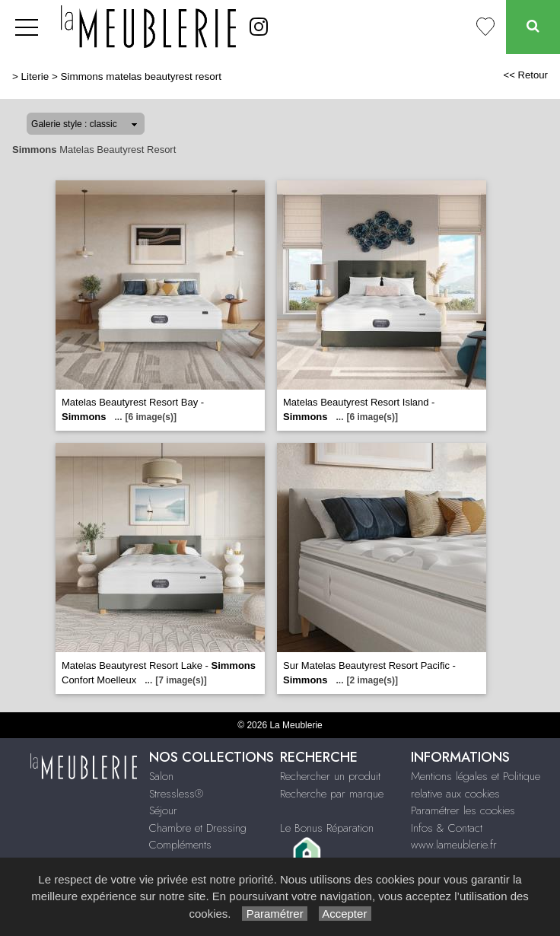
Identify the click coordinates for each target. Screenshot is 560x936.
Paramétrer (274, 914)
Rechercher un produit (330, 776)
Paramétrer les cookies (463, 810)
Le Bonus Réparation (327, 828)
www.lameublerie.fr (454, 845)
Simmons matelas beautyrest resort (141, 76)
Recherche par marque (332, 794)
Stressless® (176, 794)
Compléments (180, 845)
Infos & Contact (447, 828)
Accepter (345, 914)
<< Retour (525, 75)
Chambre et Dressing (198, 828)
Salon (161, 776)
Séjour (163, 810)
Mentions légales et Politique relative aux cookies (476, 785)
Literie (35, 76)
